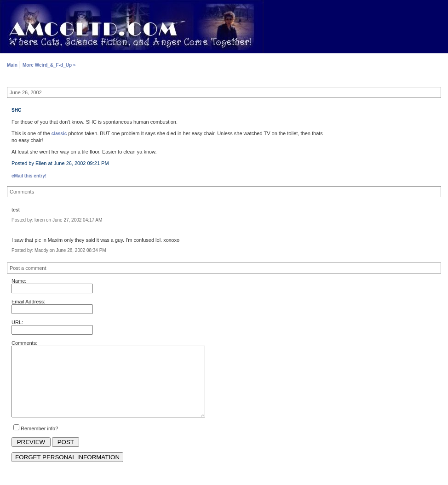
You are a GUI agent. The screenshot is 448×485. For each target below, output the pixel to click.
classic (59, 134)
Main (12, 65)
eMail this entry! (29, 176)
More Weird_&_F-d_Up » (49, 65)
